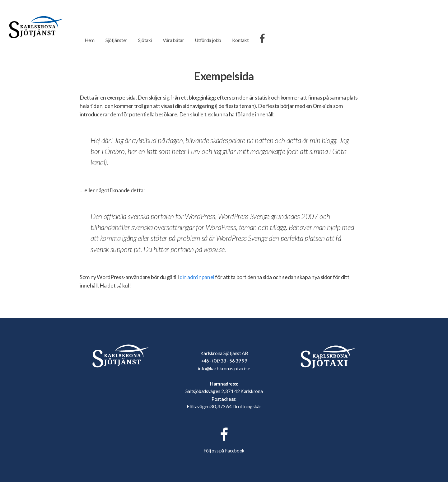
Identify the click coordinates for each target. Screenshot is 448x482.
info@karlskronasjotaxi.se (224, 368)
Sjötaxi (145, 40)
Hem (90, 40)
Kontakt (240, 40)
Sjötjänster (116, 40)
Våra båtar (173, 40)
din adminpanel (197, 277)
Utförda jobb (208, 40)
